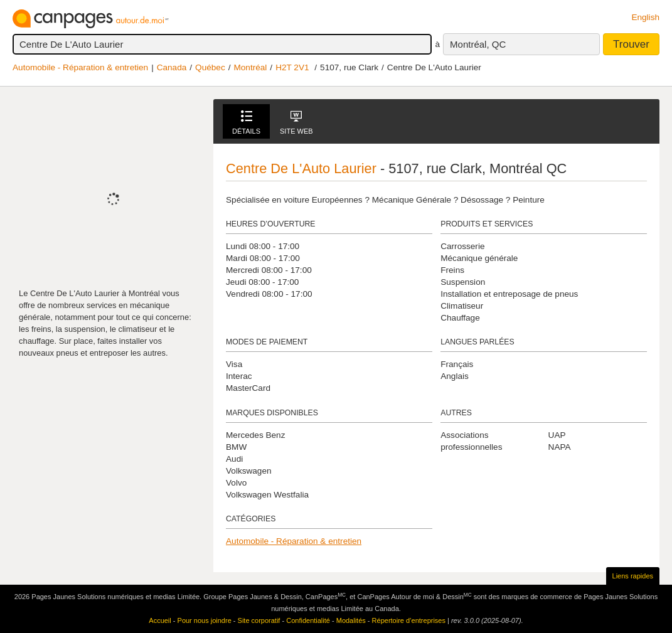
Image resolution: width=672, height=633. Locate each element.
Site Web (296, 123)
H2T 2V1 (292, 67)
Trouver (631, 44)
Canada (172, 67)
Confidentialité (308, 620)
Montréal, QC (478, 44)
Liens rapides (633, 576)
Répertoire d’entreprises (409, 620)
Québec (210, 67)
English (645, 17)
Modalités (351, 620)
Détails (246, 123)
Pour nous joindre (205, 620)
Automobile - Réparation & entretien (80, 67)
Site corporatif (259, 620)
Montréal (250, 67)
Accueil (160, 620)
